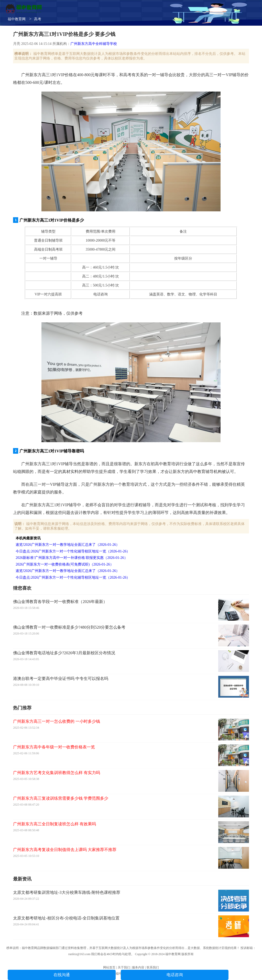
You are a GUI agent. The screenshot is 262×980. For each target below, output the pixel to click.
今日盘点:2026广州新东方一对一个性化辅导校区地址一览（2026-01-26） (73, 551)
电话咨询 (175, 975)
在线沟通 (62, 975)
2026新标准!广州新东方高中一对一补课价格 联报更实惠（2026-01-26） (72, 558)
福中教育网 (17, 19)
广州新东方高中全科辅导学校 (94, 44)
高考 (38, 19)
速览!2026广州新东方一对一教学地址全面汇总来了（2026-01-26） (68, 545)
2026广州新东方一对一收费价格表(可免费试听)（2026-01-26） (65, 564)
